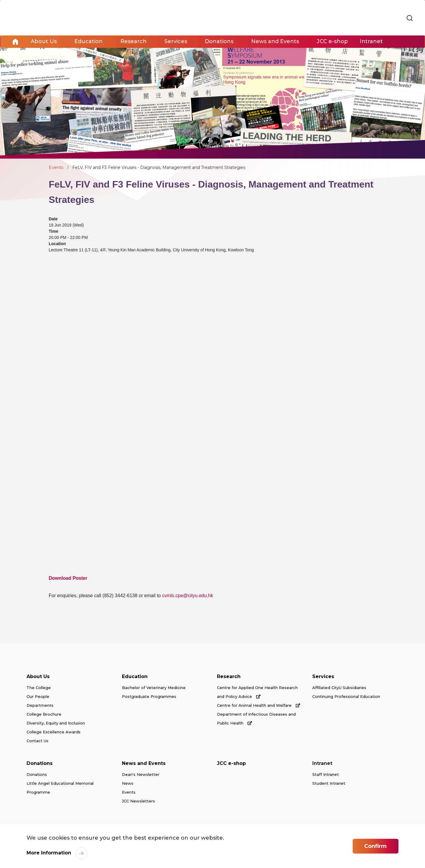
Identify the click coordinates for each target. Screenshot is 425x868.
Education (135, 677)
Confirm (375, 846)
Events (56, 167)
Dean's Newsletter (141, 775)
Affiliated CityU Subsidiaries (339, 688)
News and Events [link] (275, 42)
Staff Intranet (326, 775)
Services (323, 677)
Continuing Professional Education (346, 697)
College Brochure (44, 714)
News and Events (144, 764)
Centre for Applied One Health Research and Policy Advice (257, 692)
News (128, 784)
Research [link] (134, 42)
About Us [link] (44, 42)
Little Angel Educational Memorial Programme (60, 788)
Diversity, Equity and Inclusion (56, 723)
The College (39, 688)
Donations (40, 764)
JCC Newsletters (138, 801)
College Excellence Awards (54, 732)
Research (229, 677)
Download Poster (68, 578)
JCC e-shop (231, 764)
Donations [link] (219, 42)
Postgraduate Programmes (149, 697)
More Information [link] (49, 853)
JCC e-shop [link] (332, 42)
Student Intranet (329, 784)
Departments (40, 706)
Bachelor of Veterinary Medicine (154, 688)
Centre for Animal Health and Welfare (259, 706)
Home (15, 42)
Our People (38, 697)
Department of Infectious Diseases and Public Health (256, 719)
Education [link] (89, 42)
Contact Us (37, 741)
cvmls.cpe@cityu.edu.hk (188, 596)
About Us (38, 677)
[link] (410, 18)
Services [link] (176, 42)
